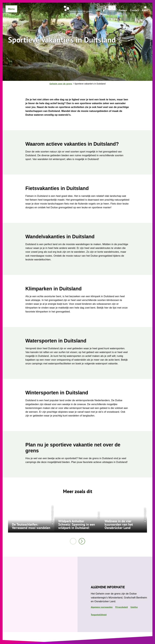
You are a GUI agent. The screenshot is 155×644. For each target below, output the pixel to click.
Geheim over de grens (61, 84)
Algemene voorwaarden (102, 607)
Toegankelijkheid (99, 615)
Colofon (134, 607)
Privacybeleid (122, 607)
